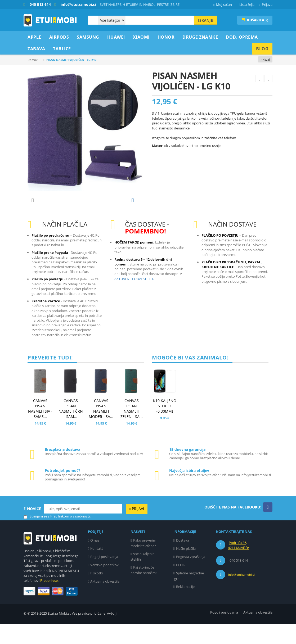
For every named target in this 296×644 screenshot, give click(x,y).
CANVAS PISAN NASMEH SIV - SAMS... (40, 429)
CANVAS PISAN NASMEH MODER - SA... (101, 429)
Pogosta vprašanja (191, 577)
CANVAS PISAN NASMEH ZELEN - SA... (132, 429)
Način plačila (186, 569)
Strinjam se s (37, 536)
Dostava (183, 560)
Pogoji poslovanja (104, 577)
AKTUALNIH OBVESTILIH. (134, 299)
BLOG (181, 585)
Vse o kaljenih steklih (143, 577)
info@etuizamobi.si (241, 595)
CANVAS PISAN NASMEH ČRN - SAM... (71, 429)
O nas (95, 560)
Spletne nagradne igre (189, 596)
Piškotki (97, 593)
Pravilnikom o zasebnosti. (70, 536)
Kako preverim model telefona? (143, 563)
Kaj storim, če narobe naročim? (144, 590)
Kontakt (97, 569)
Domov (33, 60)
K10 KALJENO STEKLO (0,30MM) (165, 426)
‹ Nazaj (265, 59)
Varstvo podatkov (104, 585)
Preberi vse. (49, 601)
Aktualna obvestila (105, 601)
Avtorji (112, 633)
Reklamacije (185, 607)
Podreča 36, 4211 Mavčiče (238, 565)
